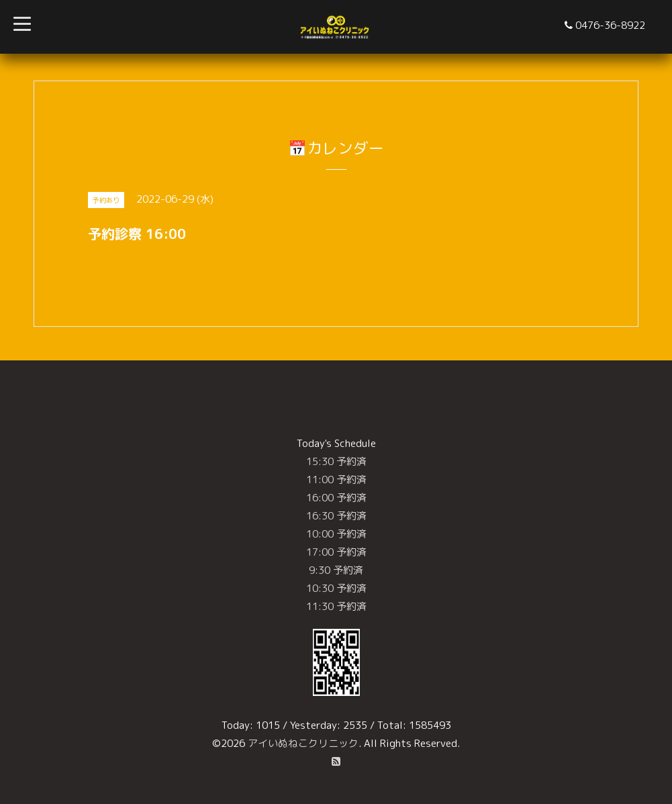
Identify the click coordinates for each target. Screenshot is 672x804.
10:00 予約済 (336, 534)
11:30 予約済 (336, 606)
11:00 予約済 (336, 480)
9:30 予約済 (336, 570)
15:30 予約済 (336, 461)
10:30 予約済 (336, 588)
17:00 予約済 (336, 552)
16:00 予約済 (336, 498)
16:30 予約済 (336, 516)
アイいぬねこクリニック (303, 743)
